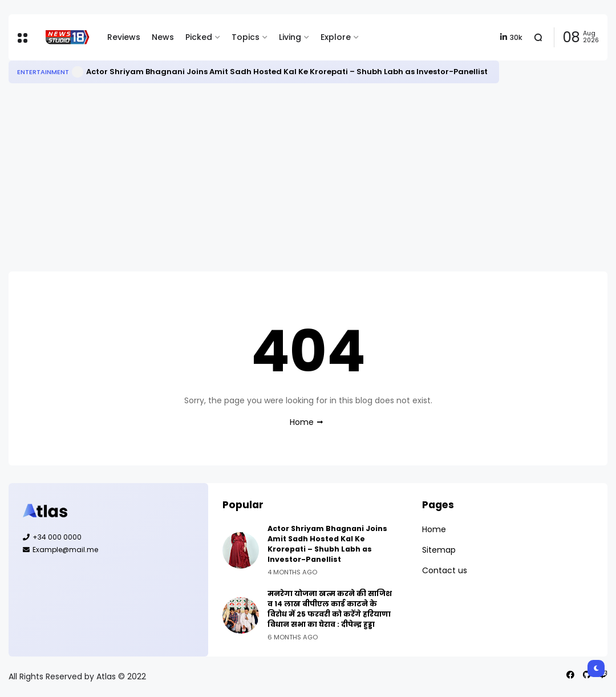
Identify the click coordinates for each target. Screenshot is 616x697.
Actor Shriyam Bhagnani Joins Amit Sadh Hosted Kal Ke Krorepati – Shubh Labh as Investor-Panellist (287, 72)
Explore (336, 37)
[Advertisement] (308, 177)
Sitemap (439, 550)
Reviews (124, 37)
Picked (199, 37)
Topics (246, 37)
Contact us (445, 570)
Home (302, 422)
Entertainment (43, 72)
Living (290, 37)
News (163, 37)
